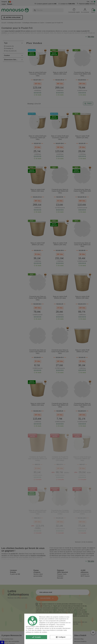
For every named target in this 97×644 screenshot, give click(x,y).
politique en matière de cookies (36, 632)
